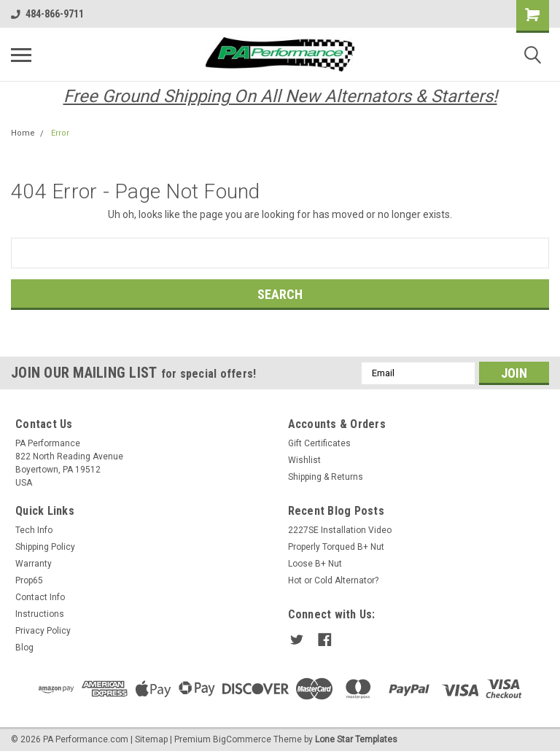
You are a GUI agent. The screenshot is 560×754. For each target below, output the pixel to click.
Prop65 (29, 580)
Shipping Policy (45, 547)
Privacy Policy (43, 631)
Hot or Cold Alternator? (333, 580)
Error (60, 133)
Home (23, 133)
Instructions (40, 614)
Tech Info (34, 530)
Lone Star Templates (356, 739)
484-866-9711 (47, 14)
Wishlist (304, 460)
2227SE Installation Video (340, 530)
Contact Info (40, 597)
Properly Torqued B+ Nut (336, 547)
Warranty (34, 564)
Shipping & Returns (326, 477)
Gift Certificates (319, 443)
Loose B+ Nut (315, 564)
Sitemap (151, 739)
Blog (24, 648)
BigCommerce (242, 739)
